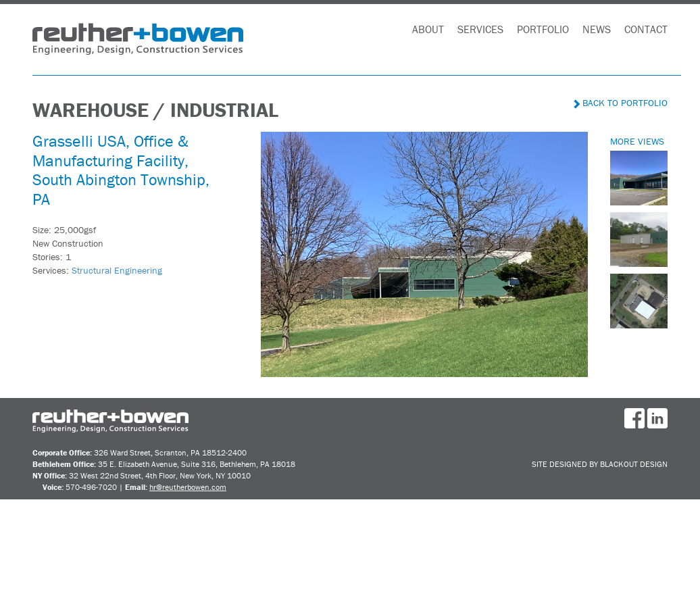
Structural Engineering (117, 270)
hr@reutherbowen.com (188, 487)
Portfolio (543, 29)
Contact (646, 29)
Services (480, 29)
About (428, 29)
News (597, 29)
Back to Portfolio (621, 103)
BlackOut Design (634, 464)
